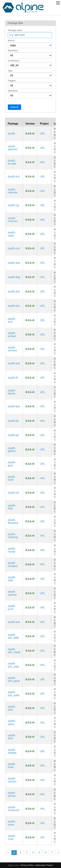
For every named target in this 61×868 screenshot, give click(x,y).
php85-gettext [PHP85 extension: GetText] (12, 450)
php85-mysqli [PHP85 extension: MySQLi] (12, 550)
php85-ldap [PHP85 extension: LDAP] (12, 507)
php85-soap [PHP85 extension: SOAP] (12, 837)
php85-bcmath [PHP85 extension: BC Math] (12, 162)
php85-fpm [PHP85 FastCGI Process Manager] (14, 406)
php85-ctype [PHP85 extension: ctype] (12, 234)
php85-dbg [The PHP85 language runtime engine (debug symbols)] (14, 277)
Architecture (13, 61)
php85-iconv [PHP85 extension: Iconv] (12, 478)
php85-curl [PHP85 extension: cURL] (14, 248)
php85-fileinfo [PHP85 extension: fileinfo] (12, 392)
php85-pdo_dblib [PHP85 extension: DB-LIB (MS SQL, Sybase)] (13, 636)
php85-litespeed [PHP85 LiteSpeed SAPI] (13, 521)
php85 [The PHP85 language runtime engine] (11, 134)
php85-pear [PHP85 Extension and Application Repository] (12, 708)
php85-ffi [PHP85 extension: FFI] (13, 378)
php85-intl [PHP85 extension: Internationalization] (13, 493)
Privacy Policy (27, 865)
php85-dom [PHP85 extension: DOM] (12, 320)
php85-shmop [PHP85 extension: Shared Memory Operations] (12, 794)
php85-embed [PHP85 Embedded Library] (12, 335)
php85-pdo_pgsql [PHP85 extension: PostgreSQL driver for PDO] (14, 679)
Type (10, 71)
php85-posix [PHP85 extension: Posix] (12, 766)
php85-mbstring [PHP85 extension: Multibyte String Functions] (13, 536)
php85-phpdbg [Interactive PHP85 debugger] (12, 751)
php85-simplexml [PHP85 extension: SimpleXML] (13, 809)
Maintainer (13, 91)
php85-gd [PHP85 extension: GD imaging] (13, 435)
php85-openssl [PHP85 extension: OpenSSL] (12, 593)
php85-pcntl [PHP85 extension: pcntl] (12, 608)
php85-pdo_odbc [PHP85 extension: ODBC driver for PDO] (13, 665)
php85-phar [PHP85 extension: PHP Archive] (12, 737)
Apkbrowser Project (44, 865)
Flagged (12, 81)
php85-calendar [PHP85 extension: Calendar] (13, 191)
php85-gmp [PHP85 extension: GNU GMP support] (12, 464)
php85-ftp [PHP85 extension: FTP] (13, 421)
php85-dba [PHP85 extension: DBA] (14, 263)
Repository (13, 50)
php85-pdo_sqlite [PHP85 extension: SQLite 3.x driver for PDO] (14, 694)
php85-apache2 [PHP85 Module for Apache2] (13, 148)
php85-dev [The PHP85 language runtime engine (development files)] (14, 292)
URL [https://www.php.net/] (42, 134)
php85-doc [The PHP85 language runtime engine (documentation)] (14, 306)
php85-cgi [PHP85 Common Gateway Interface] (13, 205)
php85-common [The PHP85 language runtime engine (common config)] (13, 220)
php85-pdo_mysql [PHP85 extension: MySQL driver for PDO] (14, 651)
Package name (15, 30)
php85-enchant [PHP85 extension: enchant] (12, 349)
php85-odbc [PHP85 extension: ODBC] (12, 579)
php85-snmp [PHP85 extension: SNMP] (12, 823)
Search (14, 107)
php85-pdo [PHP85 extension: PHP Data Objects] (14, 622)
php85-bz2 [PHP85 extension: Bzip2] (14, 177)
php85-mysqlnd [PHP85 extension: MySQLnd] (13, 564)
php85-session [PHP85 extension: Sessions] (12, 780)
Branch (11, 41)
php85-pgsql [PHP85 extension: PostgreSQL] (12, 722)
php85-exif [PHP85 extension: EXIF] (14, 363)
